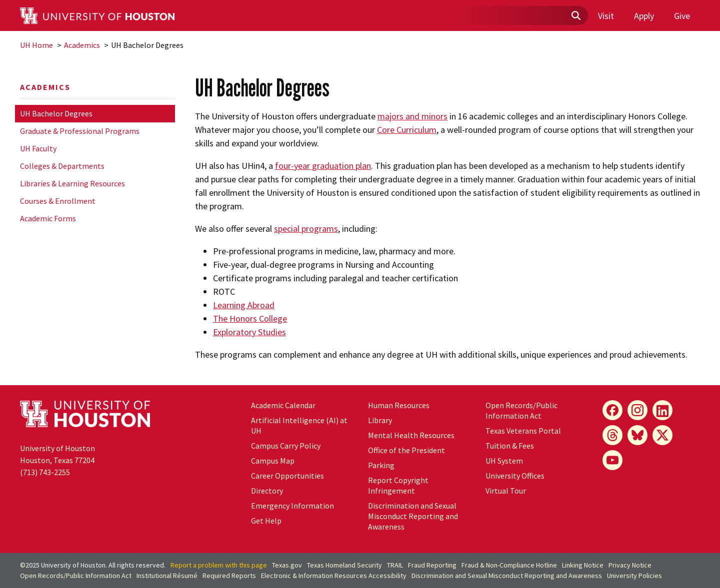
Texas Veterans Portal (523, 431)
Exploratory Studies (249, 332)
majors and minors (412, 116)
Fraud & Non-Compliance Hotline (509, 565)
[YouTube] (612, 460)
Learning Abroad (244, 305)
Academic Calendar (283, 405)
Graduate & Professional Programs (80, 131)
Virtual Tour (506, 491)
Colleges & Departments (62, 166)
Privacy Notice (630, 565)
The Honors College (250, 318)
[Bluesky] (637, 435)
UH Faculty (38, 148)
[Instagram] (637, 410)
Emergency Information (292, 506)
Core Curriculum (407, 130)
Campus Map (273, 461)
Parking (381, 465)
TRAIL (395, 565)
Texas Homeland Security (344, 565)
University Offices (515, 476)
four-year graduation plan (323, 166)
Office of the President (406, 450)
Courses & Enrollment (58, 201)
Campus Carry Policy (286, 446)
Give (682, 16)
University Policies (634, 576)
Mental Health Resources (411, 435)
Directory (267, 491)
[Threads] (612, 435)
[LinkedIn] (662, 410)
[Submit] (575, 16)
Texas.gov (287, 565)
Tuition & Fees (510, 446)
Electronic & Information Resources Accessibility (334, 576)
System (504, 461)
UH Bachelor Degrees (56, 113)
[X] (662, 435)
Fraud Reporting (432, 565)
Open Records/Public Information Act (521, 410)
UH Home (36, 45)
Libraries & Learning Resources (72, 183)
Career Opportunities (287, 476)
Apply (644, 16)
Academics (82, 45)
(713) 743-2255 (45, 472)
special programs (306, 229)
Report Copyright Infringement (398, 485)
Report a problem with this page (219, 565)
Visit (606, 16)
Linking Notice (583, 565)
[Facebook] (612, 410)
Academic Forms (48, 218)
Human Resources (399, 405)
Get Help (266, 521)
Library (380, 420)
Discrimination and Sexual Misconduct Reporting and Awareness (413, 516)
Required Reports (229, 576)
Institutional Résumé (167, 576)
